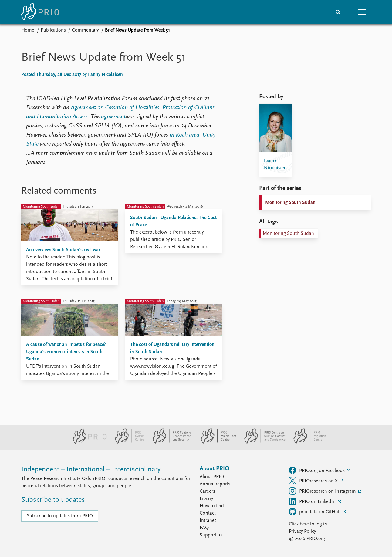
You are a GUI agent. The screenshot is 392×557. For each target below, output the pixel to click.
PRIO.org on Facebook (317, 470)
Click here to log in (308, 524)
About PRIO (212, 477)
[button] (362, 12)
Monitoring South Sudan (290, 203)
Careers (207, 491)
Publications (53, 30)
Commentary (85, 30)
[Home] (40, 12)
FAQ (204, 528)
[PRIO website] (87, 442)
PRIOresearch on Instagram (323, 491)
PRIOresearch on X (314, 481)
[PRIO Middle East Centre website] (216, 442)
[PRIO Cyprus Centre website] (127, 442)
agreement (113, 117)
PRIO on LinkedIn (313, 501)
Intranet (208, 521)
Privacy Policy (302, 532)
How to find (212, 506)
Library (206, 499)
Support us (211, 535)
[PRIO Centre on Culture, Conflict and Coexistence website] (262, 442)
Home (28, 30)
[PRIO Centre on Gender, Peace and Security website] (170, 442)
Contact (208, 513)
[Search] (338, 12)
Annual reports (215, 484)
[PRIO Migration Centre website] (306, 442)
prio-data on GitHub (315, 511)
